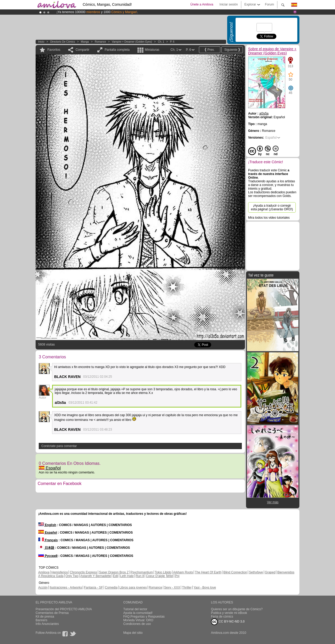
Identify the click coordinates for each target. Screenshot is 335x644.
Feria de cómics (222, 617)
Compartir (83, 50)
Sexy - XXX (172, 587)
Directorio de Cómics (63, 42)
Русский (48, 556)
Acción (43, 587)
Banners (41, 620)
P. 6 (172, 42)
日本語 (46, 548)
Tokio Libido (163, 572)
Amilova (44, 572)
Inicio (41, 42)
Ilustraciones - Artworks (66, 587)
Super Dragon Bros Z (114, 572)
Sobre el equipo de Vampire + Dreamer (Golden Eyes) (272, 51)
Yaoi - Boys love (205, 587)
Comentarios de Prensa (52, 613)
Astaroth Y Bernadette (96, 576)
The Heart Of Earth (208, 572)
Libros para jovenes (133, 587)
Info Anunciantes (47, 624)
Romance (100, 42)
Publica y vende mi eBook (229, 613)
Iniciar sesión (229, 4)
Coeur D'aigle (156, 576)
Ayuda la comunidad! (138, 613)
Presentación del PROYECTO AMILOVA (64, 609)
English (47, 525)
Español (50, 468)
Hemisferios (60, 572)
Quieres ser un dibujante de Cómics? (237, 609)
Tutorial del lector (135, 609)
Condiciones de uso (137, 624)
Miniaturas (152, 50)
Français (48, 540)
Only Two (72, 576)
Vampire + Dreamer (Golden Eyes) (132, 42)
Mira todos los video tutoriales (269, 218)
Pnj (177, 576)
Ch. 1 (161, 42)
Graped (270, 572)
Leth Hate (127, 576)
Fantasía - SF (94, 587)
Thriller (187, 587)
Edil (116, 576)
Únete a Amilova (202, 4)
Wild (170, 576)
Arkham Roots (183, 572)
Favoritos (54, 50)
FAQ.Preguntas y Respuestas (144, 617)
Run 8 (140, 576)
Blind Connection (235, 572)
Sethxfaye (256, 572)
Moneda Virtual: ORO (138, 620)
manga (85, 42)
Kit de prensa (45, 617)
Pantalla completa (117, 50)
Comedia (111, 587)
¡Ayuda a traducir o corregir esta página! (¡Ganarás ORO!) (272, 207)
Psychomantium (142, 572)
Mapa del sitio (133, 633)
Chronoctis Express (83, 572)
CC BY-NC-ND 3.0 (228, 622)
